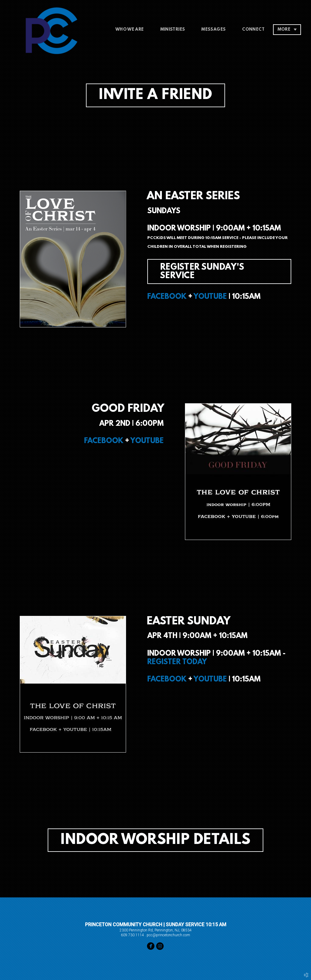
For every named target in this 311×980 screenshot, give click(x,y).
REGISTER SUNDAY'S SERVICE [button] (202, 272)
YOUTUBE (210, 297)
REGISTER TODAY (177, 662)
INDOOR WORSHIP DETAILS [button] (155, 840)
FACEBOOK (167, 297)
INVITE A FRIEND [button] (155, 95)
